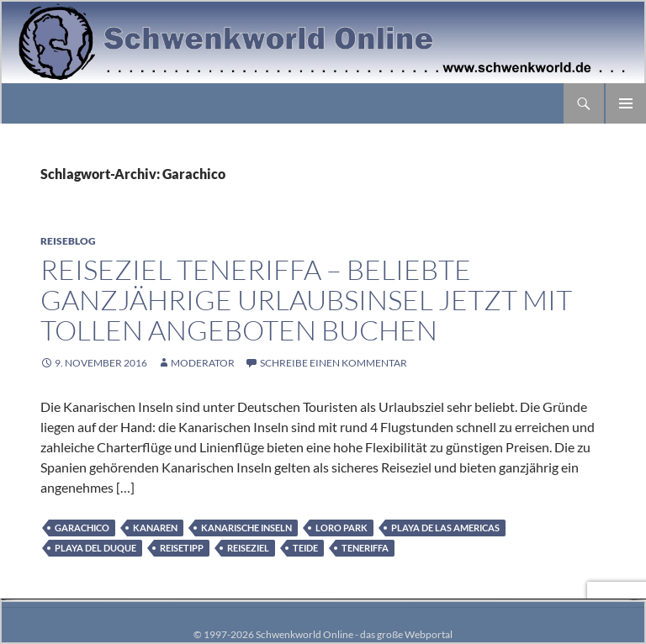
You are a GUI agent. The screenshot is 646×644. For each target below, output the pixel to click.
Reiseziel (248, 548)
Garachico (82, 528)
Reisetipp (182, 548)
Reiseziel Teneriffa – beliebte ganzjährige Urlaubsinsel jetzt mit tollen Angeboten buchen (306, 300)
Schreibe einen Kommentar (334, 363)
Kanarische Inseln (246, 528)
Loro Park (342, 528)
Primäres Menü (626, 103)
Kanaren (155, 528)
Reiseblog (68, 241)
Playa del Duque (95, 548)
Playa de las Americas (445, 528)
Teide (305, 548)
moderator (203, 363)
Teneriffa (365, 548)
